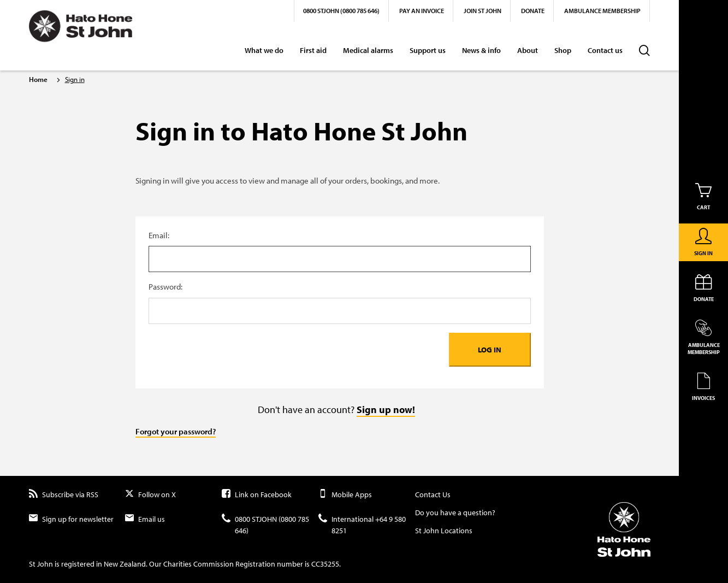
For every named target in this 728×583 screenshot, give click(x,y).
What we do (264, 50)
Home (38, 79)
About (528, 50)
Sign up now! (386, 410)
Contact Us (433, 494)
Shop (563, 50)
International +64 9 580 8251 (362, 525)
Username (340, 236)
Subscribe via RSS (64, 495)
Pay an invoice (422, 11)
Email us (145, 519)
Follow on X (150, 495)
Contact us (605, 50)
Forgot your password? (176, 431)
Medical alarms (368, 50)
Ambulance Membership (602, 11)
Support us (428, 50)
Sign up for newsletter (71, 519)
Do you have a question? (455, 513)
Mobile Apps (345, 495)
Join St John (483, 11)
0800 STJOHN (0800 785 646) (341, 11)
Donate (533, 11)
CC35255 (325, 564)
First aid (313, 50)
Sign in (75, 79)
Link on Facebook (257, 495)
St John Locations (444, 531)
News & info (481, 50)
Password (340, 287)
